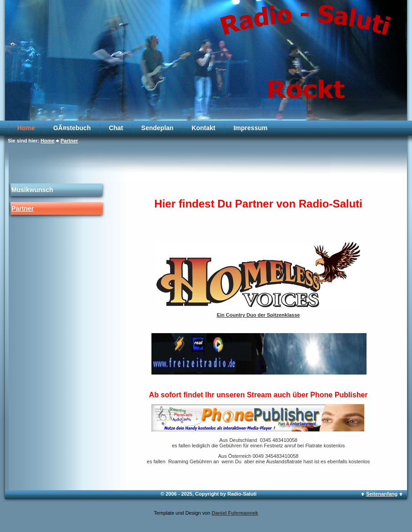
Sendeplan (158, 128)
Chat (116, 128)
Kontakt (203, 128)
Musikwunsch (32, 190)
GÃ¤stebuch (72, 128)
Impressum (250, 128)
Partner (69, 141)
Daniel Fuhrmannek (235, 513)
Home (26, 128)
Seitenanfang (382, 494)
